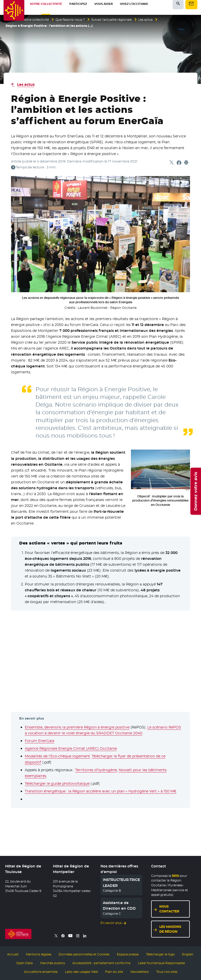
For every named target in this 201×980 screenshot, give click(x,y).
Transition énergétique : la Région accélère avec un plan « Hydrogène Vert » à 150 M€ (101, 791)
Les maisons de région (170, 929)
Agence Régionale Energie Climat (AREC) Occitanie (71, 748)
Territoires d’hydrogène (96, 770)
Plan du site (114, 972)
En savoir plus (111, 923)
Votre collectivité (36, 20)
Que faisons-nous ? (70, 20)
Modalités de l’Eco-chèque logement (57, 756)
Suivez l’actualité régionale (111, 20)
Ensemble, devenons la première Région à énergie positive (77, 727)
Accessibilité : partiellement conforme (101, 963)
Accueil (13, 954)
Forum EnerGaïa (40, 741)
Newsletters (140, 972)
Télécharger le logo (160, 954)
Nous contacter (169, 909)
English (188, 954)
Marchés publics (53, 963)
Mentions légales (39, 954)
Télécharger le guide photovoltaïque (57, 783)
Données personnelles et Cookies (84, 954)
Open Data (24, 963)
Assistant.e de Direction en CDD (119, 906)
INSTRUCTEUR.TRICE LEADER (121, 883)
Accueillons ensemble (41, 972)
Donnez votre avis (196, 491)
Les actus (146, 20)
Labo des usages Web (81, 972)
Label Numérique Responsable (161, 963)
